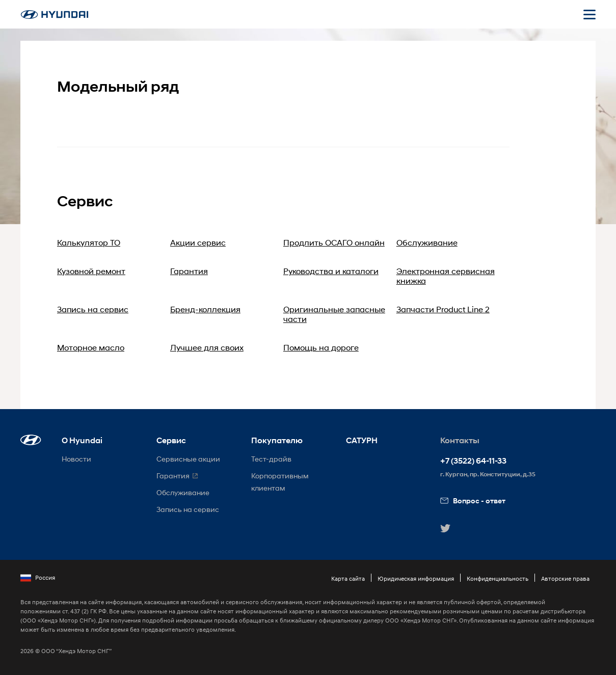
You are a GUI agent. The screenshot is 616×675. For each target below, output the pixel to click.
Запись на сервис (93, 309)
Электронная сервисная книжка (446, 276)
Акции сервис (198, 242)
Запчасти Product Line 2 (443, 309)
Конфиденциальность (498, 578)
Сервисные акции (188, 459)
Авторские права (565, 578)
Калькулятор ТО (89, 242)
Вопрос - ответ (473, 501)
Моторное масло (91, 347)
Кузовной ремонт (91, 271)
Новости (76, 459)
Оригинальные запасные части (334, 314)
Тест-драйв (271, 459)
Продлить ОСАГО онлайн (334, 242)
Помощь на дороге (321, 347)
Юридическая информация (416, 578)
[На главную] (55, 15)
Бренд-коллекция (205, 309)
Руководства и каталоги (331, 271)
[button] (31, 440)
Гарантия (189, 271)
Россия (38, 578)
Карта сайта (348, 578)
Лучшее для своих (207, 347)
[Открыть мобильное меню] (590, 14)
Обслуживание (427, 242)
